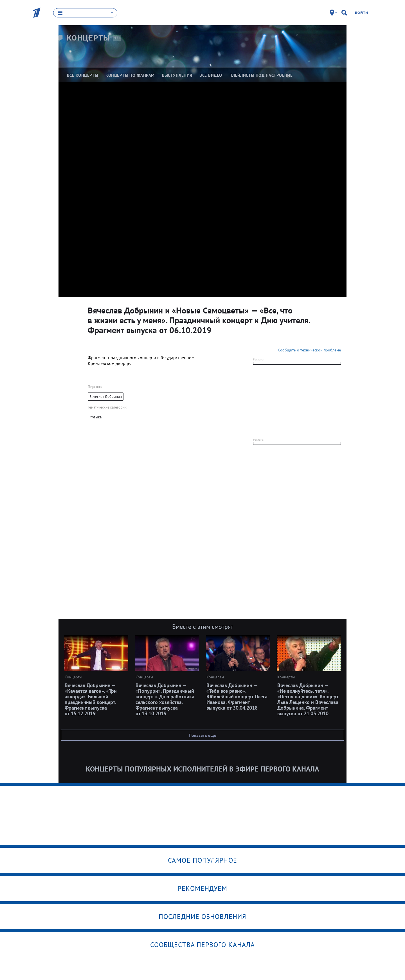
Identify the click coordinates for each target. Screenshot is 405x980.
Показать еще (202, 735)
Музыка (95, 417)
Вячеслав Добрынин (106, 397)
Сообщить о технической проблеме (309, 350)
